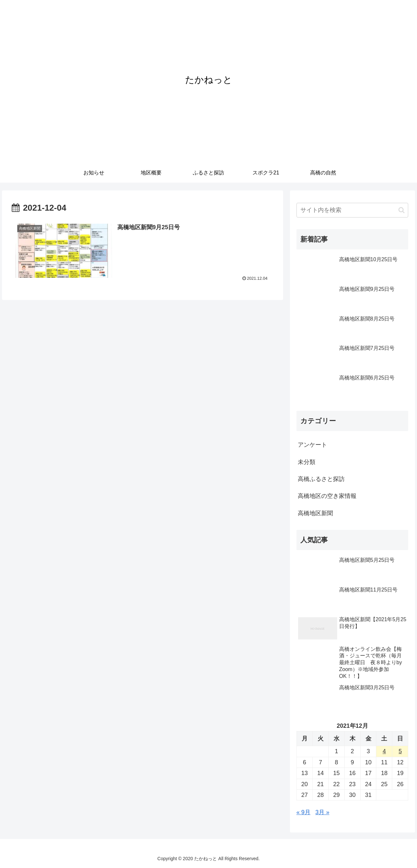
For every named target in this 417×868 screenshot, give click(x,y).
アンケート (312, 445)
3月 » (322, 812)
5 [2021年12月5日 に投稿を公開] (400, 751)
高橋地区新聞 (315, 513)
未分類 (307, 462)
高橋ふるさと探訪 (321, 479)
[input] (352, 210)
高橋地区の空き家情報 (327, 496)
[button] (402, 210)
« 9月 (303, 812)
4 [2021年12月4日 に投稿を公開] (384, 751)
